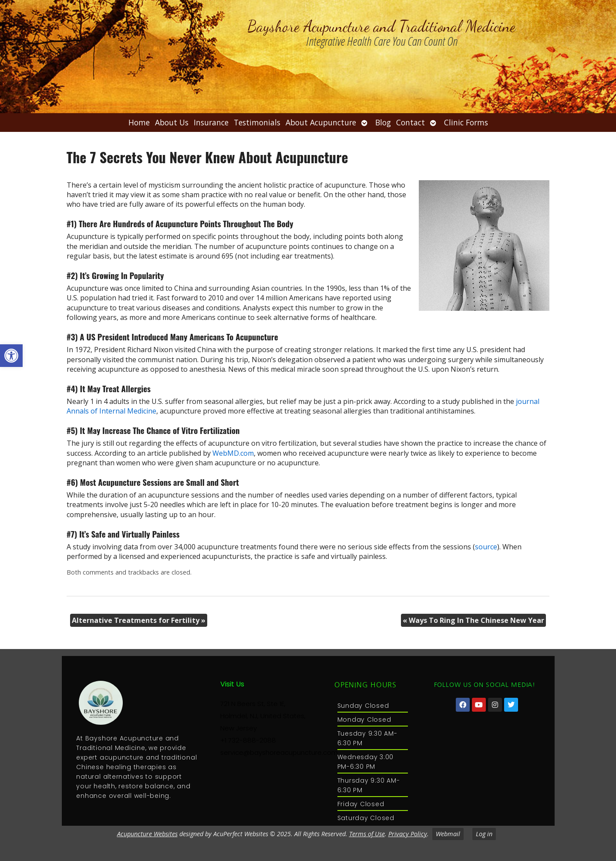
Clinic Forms (466, 122)
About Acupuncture (321, 122)
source (486, 547)
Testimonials (257, 122)
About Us (172, 122)
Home (139, 122)
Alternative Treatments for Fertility (139, 620)
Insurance (211, 122)
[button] (11, 356)
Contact (411, 122)
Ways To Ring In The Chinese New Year (473, 620)
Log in (484, 834)
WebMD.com (233, 453)
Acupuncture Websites (147, 834)
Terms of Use (367, 834)
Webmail (448, 834)
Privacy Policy (408, 834)
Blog (383, 122)
